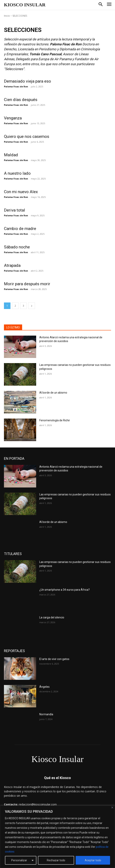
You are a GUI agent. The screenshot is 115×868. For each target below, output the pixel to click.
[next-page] (32, 306)
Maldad (11, 155)
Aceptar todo (93, 860)
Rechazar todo (56, 860)
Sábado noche (17, 247)
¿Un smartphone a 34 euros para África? (65, 590)
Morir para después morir (27, 284)
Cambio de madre (20, 229)
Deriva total (15, 210)
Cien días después (21, 100)
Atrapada (12, 265)
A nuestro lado (17, 173)
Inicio (7, 16)
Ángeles (44, 687)
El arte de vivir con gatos (54, 659)
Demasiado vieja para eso (27, 81)
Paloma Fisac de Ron (16, 86)
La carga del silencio (52, 617)
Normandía (46, 714)
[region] (57, 837)
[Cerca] (112, 807)
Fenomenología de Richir (55, 420)
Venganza (13, 118)
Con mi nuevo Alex (21, 192)
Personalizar (19, 860)
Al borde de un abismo (53, 393)
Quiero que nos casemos (27, 136)
